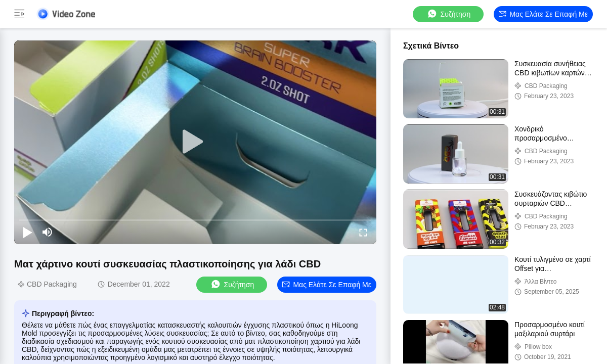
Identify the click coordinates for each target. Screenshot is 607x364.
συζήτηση (449, 14)
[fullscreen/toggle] (363, 232)
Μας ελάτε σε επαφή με (543, 14)
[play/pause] (27, 232)
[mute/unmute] (48, 232)
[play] (195, 142)
